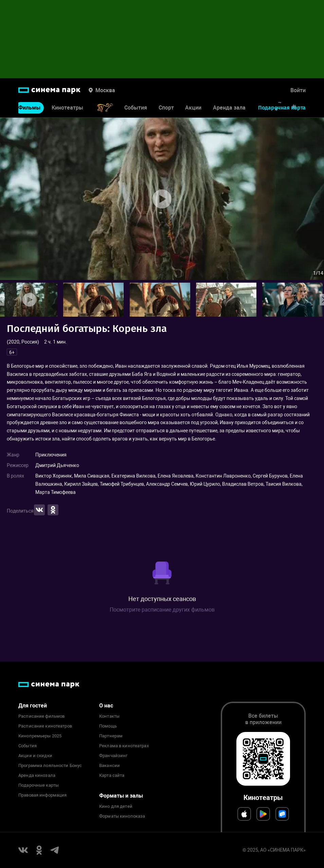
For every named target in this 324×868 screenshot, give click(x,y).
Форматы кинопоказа (122, 816)
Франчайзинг (113, 756)
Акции (193, 108)
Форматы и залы (121, 796)
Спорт (166, 108)
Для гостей (33, 706)
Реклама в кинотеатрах (124, 746)
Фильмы (29, 108)
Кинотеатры (67, 108)
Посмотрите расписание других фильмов (162, 610)
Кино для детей (116, 806)
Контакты (109, 716)
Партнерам (111, 736)
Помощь (108, 726)
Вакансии (110, 766)
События (136, 108)
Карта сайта (112, 775)
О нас (106, 706)
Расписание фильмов (41, 716)
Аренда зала (229, 108)
